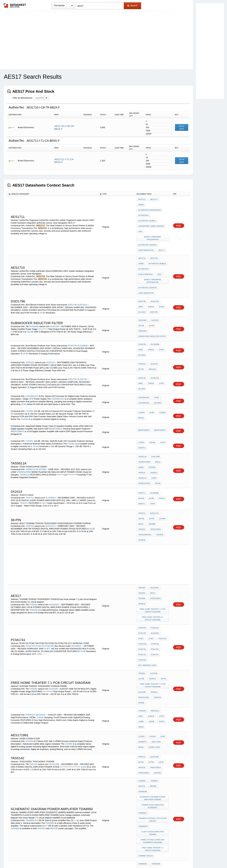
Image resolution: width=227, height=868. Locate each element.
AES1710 (142, 240)
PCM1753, (161, 563)
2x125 (92, 472)
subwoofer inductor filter (152, 302)
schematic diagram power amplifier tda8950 (153, 691)
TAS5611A (30, 423)
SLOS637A (51, 781)
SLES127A (51, 469)
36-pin (152, 595)
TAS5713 (30, 781)
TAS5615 (163, 424)
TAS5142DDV (144, 669)
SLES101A (83, 276)
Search (132, 6)
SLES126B (54, 666)
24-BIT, (47, 571)
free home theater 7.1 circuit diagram (153, 734)
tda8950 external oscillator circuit (153, 709)
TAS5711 (30, 446)
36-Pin (164, 328)
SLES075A (83, 340)
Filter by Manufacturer (23, 98)
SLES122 (51, 325)
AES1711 (142, 199)
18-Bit (156, 358)
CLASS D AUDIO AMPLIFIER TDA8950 (153, 720)
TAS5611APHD (144, 433)
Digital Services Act (144, 857)
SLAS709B (41, 423)
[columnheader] (53, 194)
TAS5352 (33, 537)
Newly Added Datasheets (62, 857)
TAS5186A (34, 296)
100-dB (165, 462)
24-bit (35, 406)
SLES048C (51, 796)
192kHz (141, 279)
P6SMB (141, 615)
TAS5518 (153, 479)
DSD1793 (72, 340)
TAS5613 (142, 428)
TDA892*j (142, 759)
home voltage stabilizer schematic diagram (153, 727)
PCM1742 (142, 571)
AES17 (161, 466)
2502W (157, 433)
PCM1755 (50, 568)
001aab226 (143, 775)
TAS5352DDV (144, 534)
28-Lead (161, 279)
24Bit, (165, 622)
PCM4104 (30, 622)
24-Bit (42, 284)
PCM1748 (154, 571)
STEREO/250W (24, 426)
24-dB (151, 447)
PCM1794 (72, 311)
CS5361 (29, 400)
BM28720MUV (56, 388)
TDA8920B (153, 685)
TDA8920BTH (157, 755)
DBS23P (54, 720)
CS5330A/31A (32, 355)
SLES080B (83, 311)
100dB (141, 424)
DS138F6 (157, 362)
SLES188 (54, 603)
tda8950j (142, 703)
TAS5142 (33, 666)
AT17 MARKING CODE (147, 584)
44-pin (141, 665)
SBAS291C (41, 622)
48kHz (161, 630)
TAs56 (164, 428)
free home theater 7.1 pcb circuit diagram (153, 539)
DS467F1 (142, 407)
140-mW (151, 466)
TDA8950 (30, 712)
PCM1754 (40, 568)
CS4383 (29, 370)
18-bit (24, 363)
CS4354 (29, 644)
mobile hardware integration (153, 225)
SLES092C (77, 568)
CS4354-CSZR (153, 649)
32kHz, (151, 630)
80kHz (157, 420)
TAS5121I (30, 325)
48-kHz (141, 447)
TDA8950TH (143, 715)
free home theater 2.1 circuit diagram (153, 546)
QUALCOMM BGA (160, 249)
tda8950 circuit (146, 740)
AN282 (141, 649)
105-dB (30, 301)
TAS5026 (43, 801)
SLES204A (54, 537)
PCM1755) (142, 567)
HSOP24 (41, 720)
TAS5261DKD (144, 611)
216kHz (40, 624)
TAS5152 (30, 469)
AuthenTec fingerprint (150, 204)
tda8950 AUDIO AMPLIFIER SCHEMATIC (153, 698)
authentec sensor (147, 229)
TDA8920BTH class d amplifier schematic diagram (153, 765)
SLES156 (55, 296)
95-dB (16, 801)
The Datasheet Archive (15, 6)
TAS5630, (151, 424)
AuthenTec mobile (147, 212)
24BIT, (164, 275)
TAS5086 (142, 470)
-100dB (141, 630)
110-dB (163, 591)
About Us (172, 857)
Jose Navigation (146, 233)
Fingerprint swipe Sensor (151, 216)
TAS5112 (30, 796)
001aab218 (152, 771)
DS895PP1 (143, 645)
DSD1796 (72, 276)
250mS (164, 199)
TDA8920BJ (143, 755)
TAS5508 (142, 479)
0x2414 (160, 447)
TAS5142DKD (158, 669)
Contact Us (160, 857)
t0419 (152, 451)
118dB (160, 626)
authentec (144, 249)
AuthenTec (144, 208)
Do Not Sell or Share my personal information (112, 857)
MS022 (141, 377)
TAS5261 (33, 603)
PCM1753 (30, 568)
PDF (179, 217)
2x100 (83, 668)
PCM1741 (154, 567)
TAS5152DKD (144, 474)
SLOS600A (51, 446)
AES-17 (161, 233)
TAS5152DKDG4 (159, 474)
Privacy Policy (82, 857)
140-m (150, 665)
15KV (140, 221)
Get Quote (182, 127)
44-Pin (141, 298)
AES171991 (155, 645)
